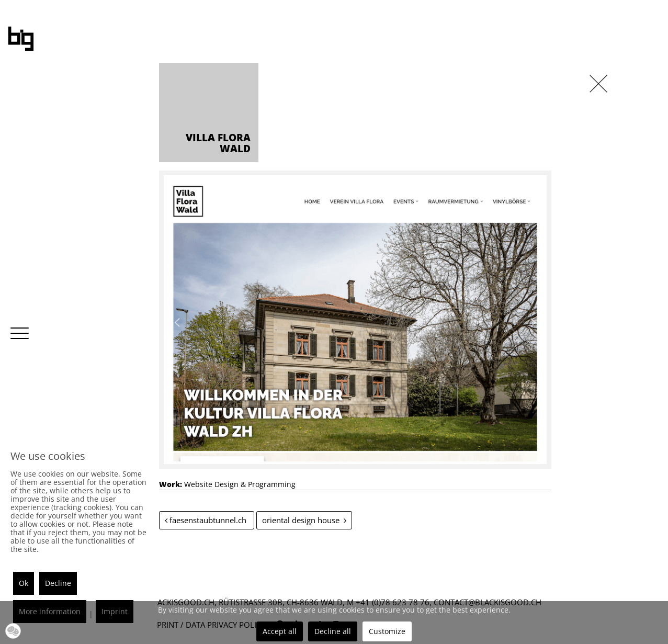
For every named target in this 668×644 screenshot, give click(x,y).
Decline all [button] (333, 631)
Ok (24, 583)
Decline (58, 583)
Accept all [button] (280, 631)
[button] (13, 631)
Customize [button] (387, 631)
